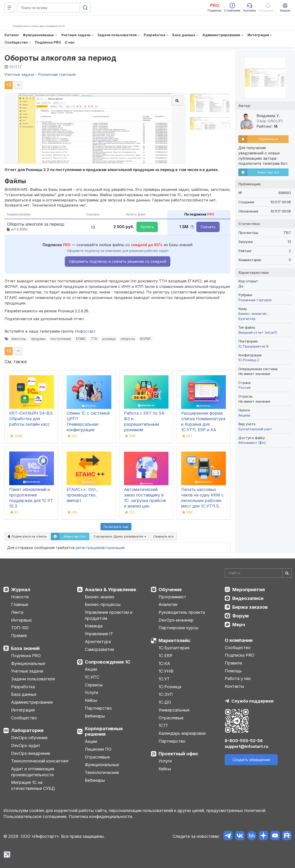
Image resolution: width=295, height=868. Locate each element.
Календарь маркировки (182, 733)
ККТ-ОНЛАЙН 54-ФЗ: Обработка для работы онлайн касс (31, 419)
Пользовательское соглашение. (35, 816)
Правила (233, 663)
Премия (19, 636)
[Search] (258, 573)
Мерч (239, 625)
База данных (24, 694)
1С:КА (164, 663)
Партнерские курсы (178, 628)
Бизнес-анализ (100, 597)
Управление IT (99, 634)
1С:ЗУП (166, 694)
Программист (172, 597)
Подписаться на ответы (27, 536)
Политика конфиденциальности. (101, 816)
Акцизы (244, 415)
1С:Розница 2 (249, 360)
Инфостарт (85, 331)
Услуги (91, 692)
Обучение (170, 590)
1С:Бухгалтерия (174, 648)
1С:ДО (165, 702)
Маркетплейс (175, 641)
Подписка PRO (26, 656)
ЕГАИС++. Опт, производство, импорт (82, 495)
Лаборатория (27, 730)
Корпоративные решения (104, 731)
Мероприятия (249, 590)
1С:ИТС (92, 677)
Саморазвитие (99, 649)
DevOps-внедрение (31, 753)
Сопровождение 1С (108, 662)
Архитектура (98, 642)
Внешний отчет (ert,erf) (258, 332)
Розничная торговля (255, 300)
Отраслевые (97, 757)
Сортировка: (120, 536)
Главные (20, 604)
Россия (244, 388)
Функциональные (28, 663)
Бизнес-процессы (103, 604)
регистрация (87, 548)
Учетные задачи (27, 671)
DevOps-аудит (26, 745)
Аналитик (168, 604)
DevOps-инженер (176, 620)
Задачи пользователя (33, 679)
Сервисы (94, 685)
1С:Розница (170, 687)
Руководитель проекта (182, 612)
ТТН (94, 339)
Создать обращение (251, 760)
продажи (38, 339)
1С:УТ (164, 679)
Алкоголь (19, 339)
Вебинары (95, 716)
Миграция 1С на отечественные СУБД (33, 785)
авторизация (112, 548)
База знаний (25, 648)
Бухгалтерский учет (255, 429)
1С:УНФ (166, 671)
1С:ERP (165, 656)
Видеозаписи (248, 598)
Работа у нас (238, 678)
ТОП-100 (20, 628)
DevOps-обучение (29, 738)
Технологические (102, 772)
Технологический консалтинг (40, 761)
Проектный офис (178, 754)
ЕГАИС (81, 339)
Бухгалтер (247, 319)
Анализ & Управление (111, 590)
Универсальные (174, 710)
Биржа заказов (250, 607)
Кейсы (91, 700)
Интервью (21, 620)
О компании (239, 640)
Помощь (233, 671)
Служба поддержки (252, 701)
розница (109, 339)
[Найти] (287, 573)
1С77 (163, 725)
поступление (61, 339)
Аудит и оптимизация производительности (33, 772)
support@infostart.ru (246, 746)
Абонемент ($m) (252, 443)
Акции (91, 669)
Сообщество (24, 718)
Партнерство (98, 708)
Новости (20, 597)
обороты (128, 339)
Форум (240, 616)
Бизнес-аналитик (253, 314)
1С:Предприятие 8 (253, 346)
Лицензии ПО (98, 749)
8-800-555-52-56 (244, 741)
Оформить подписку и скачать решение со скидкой (118, 261)
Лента (17, 612)
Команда (94, 626)
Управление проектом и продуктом (109, 615)
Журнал (21, 590)
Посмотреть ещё (116, 527)
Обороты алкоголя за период (60, 58)
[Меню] (9, 8)
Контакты (234, 686)
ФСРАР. (146, 339)
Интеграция (23, 710)
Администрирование (32, 702)
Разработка (23, 687)
